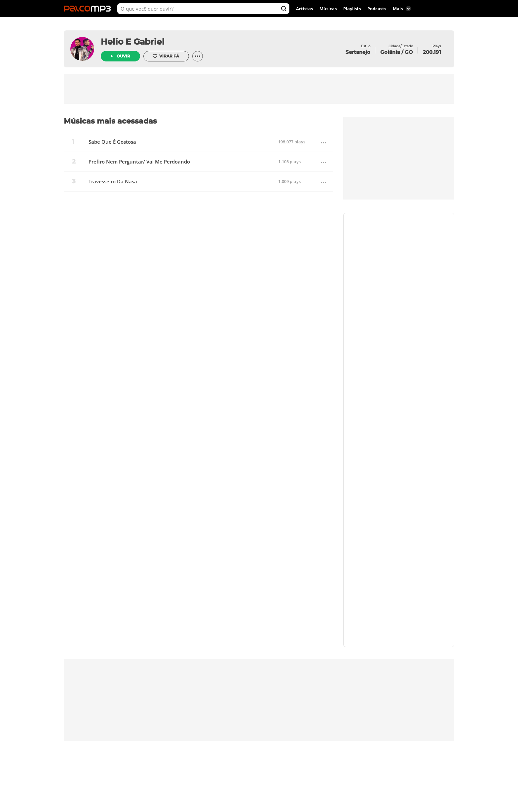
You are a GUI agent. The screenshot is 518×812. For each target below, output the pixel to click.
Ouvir (123, 56)
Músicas (328, 9)
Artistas (304, 9)
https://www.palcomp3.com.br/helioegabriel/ (399, 269)
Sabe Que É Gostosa (112, 142)
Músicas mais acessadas (110, 121)
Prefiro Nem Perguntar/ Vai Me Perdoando (139, 162)
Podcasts (377, 9)
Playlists (352, 9)
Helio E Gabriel (133, 42)
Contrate (399, 246)
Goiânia (390, 52)
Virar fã (166, 56)
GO (409, 52)
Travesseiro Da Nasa (113, 182)
